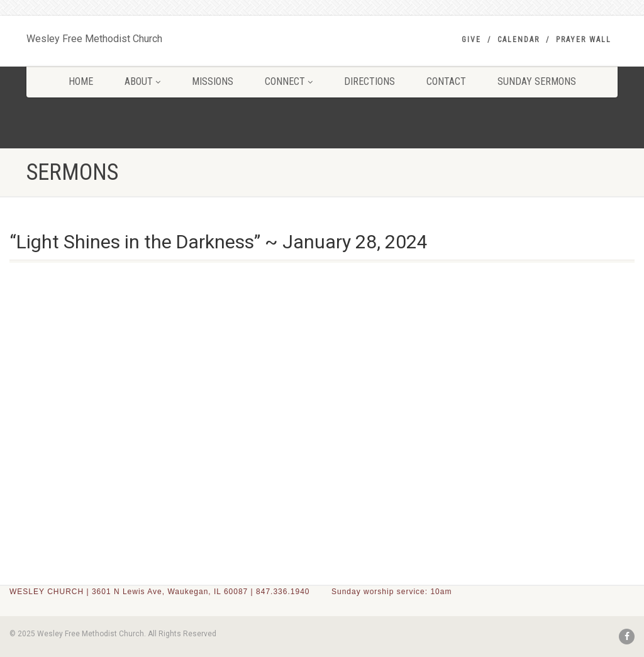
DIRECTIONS (369, 81)
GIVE (471, 40)
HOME (81, 81)
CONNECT (289, 81)
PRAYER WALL (584, 40)
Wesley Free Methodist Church (94, 36)
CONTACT (446, 81)
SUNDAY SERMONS (537, 81)
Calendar (519, 40)
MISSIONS (213, 81)
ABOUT (142, 81)
